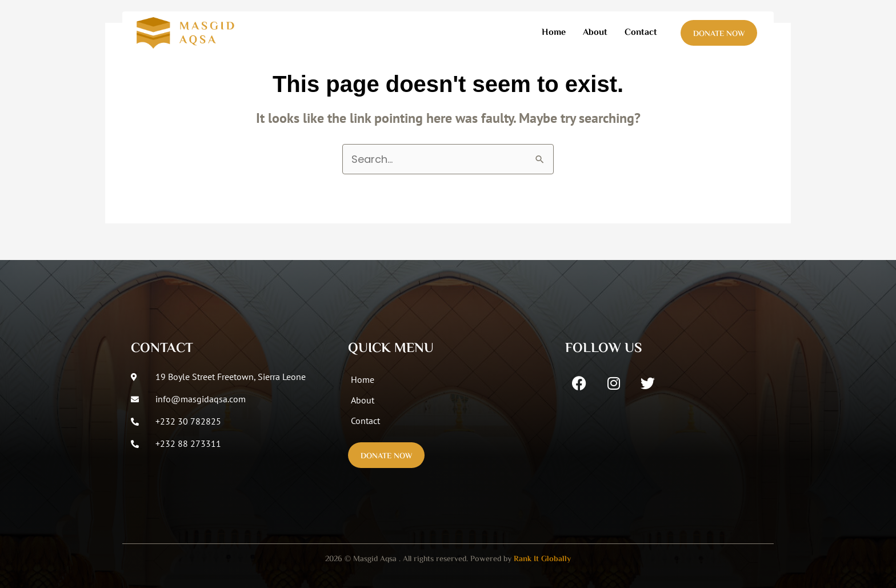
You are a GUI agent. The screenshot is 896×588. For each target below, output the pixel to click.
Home (554, 33)
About (595, 33)
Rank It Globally (542, 559)
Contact (641, 33)
